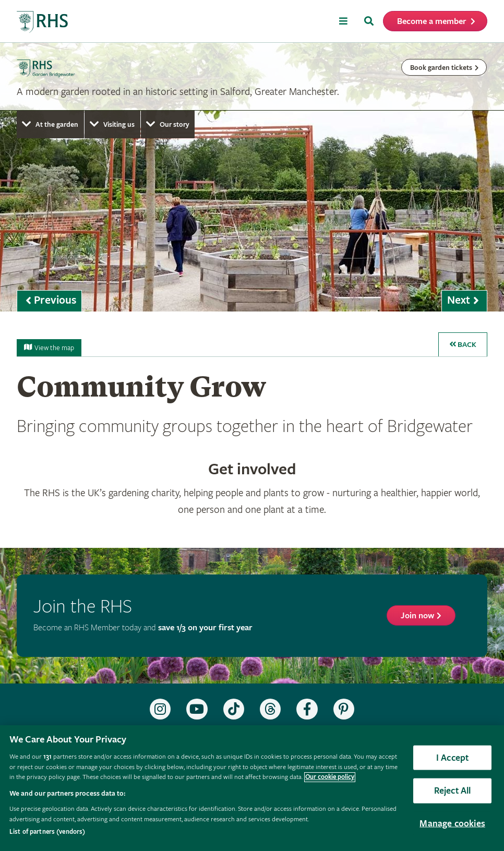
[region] (252, 788)
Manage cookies (452, 823)
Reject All (453, 791)
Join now (417, 616)
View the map (49, 348)
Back (463, 345)
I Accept (452, 757)
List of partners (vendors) (47, 832)
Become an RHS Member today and (143, 628)
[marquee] (252, 177)
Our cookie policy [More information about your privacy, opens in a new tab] (330, 777)
